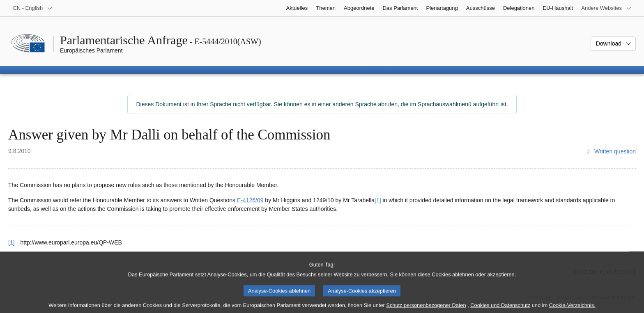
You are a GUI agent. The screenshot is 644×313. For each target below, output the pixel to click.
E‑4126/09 (250, 200)
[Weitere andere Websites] (606, 8)
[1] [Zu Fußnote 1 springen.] (378, 200)
